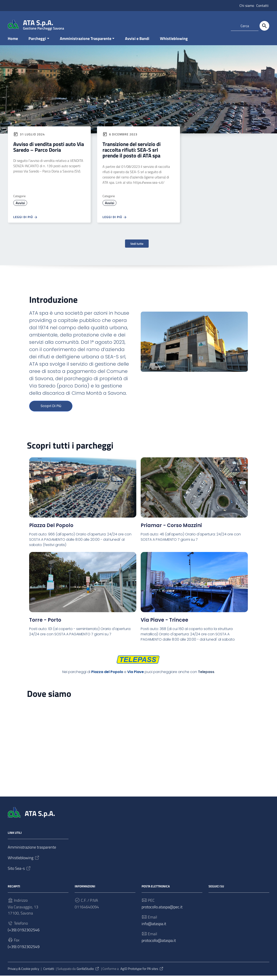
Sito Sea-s (19, 873)
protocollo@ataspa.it (159, 945)
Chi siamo (247, 6)
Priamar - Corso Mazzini (171, 530)
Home (13, 43)
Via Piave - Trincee (164, 624)
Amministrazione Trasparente (86, 43)
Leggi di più (26, 221)
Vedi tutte (137, 248)
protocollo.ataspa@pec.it (162, 911)
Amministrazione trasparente (32, 852)
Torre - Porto (45, 624)
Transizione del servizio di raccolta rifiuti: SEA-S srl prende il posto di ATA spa (132, 154)
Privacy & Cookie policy (23, 973)
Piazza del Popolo (51, 530)
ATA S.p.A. (44, 23)
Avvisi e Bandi (137, 43)
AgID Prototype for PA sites (142, 973)
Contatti (262, 6)
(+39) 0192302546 (24, 934)
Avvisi (20, 207)
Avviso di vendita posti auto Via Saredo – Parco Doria (49, 151)
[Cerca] (264, 26)
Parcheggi (37, 43)
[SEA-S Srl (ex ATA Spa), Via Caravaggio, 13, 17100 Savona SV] (138, 741)
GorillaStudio (88, 973)
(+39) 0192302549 (24, 951)
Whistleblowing (174, 43)
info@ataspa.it (154, 928)
